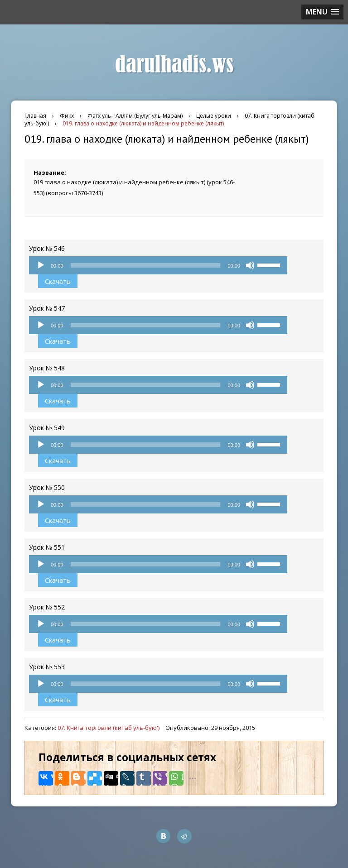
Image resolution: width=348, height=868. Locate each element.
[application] (158, 265)
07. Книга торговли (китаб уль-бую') (109, 728)
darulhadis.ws (174, 65)
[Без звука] (250, 265)
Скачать (58, 281)
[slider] (146, 265)
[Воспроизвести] (41, 265)
